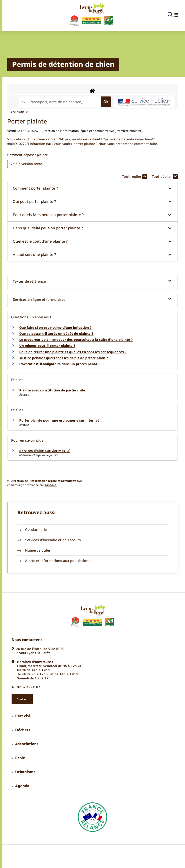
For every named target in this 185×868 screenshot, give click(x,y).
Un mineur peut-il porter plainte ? (47, 346)
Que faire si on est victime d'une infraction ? (55, 328)
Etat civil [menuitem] (22, 716)
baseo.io (51, 485)
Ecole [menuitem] (18, 758)
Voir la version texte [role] (26, 164)
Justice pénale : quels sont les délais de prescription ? (64, 358)
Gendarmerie (32, 530)
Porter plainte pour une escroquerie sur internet (59, 420)
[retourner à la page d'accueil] (91, 15)
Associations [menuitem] (25, 744)
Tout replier (135, 177)
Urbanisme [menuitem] (24, 772)
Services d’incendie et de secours (49, 540)
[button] (92, 188)
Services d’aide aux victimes (45, 451)
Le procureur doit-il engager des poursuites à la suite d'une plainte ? (76, 340)
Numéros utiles (34, 550)
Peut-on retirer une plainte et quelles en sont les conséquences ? (73, 352)
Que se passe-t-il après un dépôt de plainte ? (56, 334)
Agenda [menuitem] (20, 786)
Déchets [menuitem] (21, 730)
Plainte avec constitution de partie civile (52, 390)
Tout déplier (165, 177)
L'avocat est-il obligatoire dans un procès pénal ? (59, 364)
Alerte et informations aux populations (54, 561)
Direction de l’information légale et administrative (46, 481)
